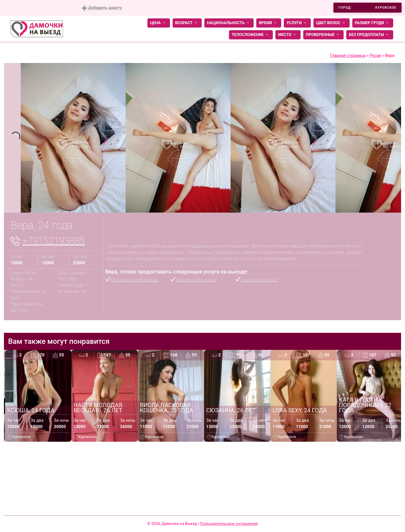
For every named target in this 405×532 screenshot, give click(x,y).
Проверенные (323, 35)
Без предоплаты (370, 35)
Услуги (297, 23)
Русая (375, 56)
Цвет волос (332, 23)
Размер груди (373, 23)
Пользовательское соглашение (229, 524)
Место (288, 35)
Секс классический (259, 280)
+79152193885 (54, 241)
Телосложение (251, 35)
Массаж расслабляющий (135, 280)
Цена (159, 23)
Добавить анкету (102, 8)
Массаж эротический (196, 280)
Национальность (229, 23)
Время (269, 23)
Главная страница (348, 56)
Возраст (187, 23)
